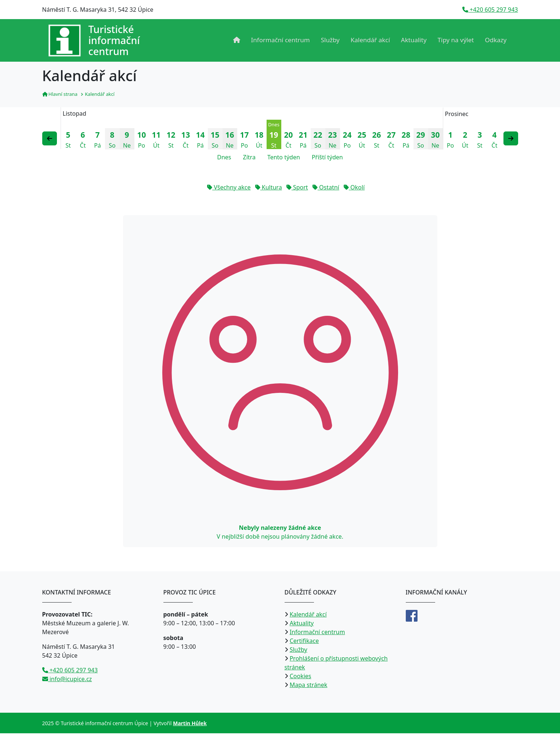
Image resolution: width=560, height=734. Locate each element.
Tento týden (284, 158)
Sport (297, 188)
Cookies (301, 677)
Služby (330, 40)
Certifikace (304, 641)
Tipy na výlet (456, 40)
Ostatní (326, 188)
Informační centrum (281, 40)
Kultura (269, 188)
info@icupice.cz (67, 680)
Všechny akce (229, 188)
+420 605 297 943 (490, 10)
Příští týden (327, 158)
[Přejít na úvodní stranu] (94, 40)
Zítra (249, 158)
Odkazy (496, 40)
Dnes (224, 158)
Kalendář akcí (370, 40)
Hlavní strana (60, 95)
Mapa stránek (309, 686)
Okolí (354, 188)
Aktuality (414, 40)
